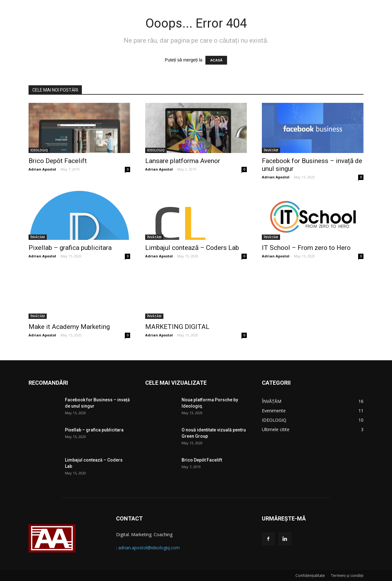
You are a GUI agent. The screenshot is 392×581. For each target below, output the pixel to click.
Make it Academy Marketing (69, 327)
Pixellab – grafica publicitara (70, 248)
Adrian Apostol (42, 169)
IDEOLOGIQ (39, 150)
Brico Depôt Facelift (58, 161)
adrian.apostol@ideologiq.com (149, 548)
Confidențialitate (310, 576)
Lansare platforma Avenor (183, 161)
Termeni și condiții (347, 576)
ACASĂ (216, 60)
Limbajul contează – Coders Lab (192, 248)
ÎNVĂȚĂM (271, 150)
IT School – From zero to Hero (306, 248)
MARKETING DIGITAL (177, 327)
